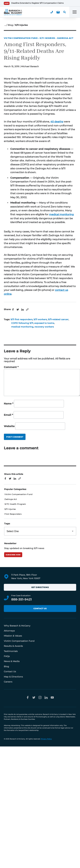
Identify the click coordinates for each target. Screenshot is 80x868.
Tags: (7, 524)
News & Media (12, 661)
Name (9, 404)
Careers (8, 682)
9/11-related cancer (58, 319)
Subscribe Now (13, 555)
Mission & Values (13, 636)
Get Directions (40, 587)
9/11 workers (40, 319)
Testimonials (11, 651)
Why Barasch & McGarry (17, 626)
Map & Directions (13, 677)
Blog (10, 25)
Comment (11, 367)
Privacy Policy (46, 739)
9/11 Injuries (47, 38)
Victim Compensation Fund (21, 38)
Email (8, 415)
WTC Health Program (15, 504)
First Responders (13, 514)
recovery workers (44, 327)
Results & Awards (13, 646)
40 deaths (57, 122)
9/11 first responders (22, 319)
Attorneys (9, 631)
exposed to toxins (44, 323)
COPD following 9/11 (22, 323)
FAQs (7, 656)
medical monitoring (61, 214)
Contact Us (40, 609)
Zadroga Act (65, 38)
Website (9, 426)
